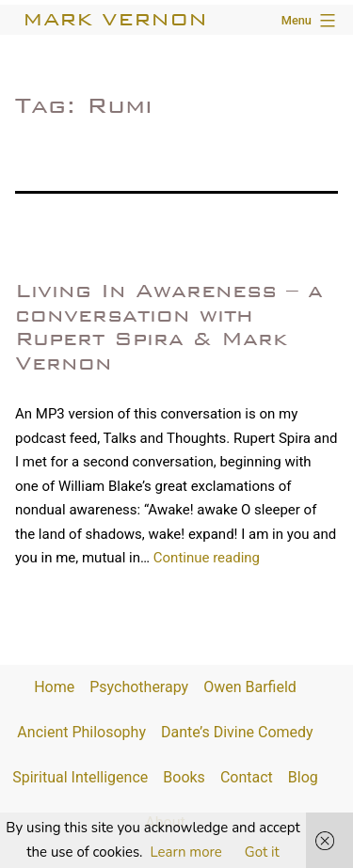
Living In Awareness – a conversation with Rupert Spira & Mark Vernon (169, 326)
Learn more (186, 852)
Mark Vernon (115, 19)
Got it (262, 852)
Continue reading (207, 558)
